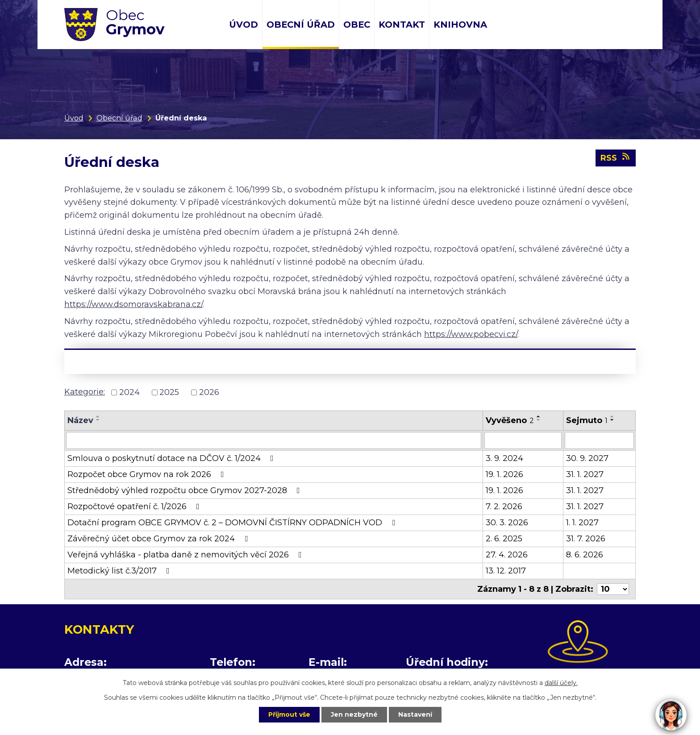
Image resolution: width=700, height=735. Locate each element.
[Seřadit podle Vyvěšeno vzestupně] (539, 416)
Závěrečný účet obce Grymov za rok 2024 (159, 539)
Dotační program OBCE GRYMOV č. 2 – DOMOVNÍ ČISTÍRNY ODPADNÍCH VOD (233, 523)
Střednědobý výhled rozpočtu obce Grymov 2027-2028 (185, 490)
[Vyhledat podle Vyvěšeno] (523, 440)
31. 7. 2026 (586, 539)
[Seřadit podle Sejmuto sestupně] (612, 420)
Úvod (244, 25)
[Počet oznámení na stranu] (613, 589)
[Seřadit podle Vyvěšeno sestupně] (539, 420)
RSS (616, 158)
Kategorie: (85, 392)
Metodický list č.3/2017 (120, 571)
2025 (169, 392)
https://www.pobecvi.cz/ (471, 334)
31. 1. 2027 (585, 474)
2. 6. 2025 (504, 539)
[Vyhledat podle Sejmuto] (599, 440)
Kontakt (402, 25)
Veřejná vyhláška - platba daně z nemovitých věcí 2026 (186, 555)
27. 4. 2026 (507, 555)
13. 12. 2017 (506, 571)
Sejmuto (587, 420)
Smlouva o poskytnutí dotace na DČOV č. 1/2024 (172, 458)
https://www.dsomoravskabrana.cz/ (133, 304)
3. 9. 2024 (504, 458)
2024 (129, 392)
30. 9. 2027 (587, 458)
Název (80, 420)
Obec (357, 25)
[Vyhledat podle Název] (274, 440)
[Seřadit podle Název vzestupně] (98, 416)
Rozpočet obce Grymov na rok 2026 (148, 474)
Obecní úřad (301, 25)
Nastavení (415, 714)
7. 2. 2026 (504, 507)
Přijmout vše (289, 714)
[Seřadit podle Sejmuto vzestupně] (612, 416)
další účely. (561, 683)
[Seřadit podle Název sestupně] (98, 420)
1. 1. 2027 (582, 523)
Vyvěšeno (510, 420)
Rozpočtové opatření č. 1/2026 (135, 507)
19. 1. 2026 (504, 474)
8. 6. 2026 (585, 555)
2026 (209, 392)
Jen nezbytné (354, 714)
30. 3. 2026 (507, 523)
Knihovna (460, 25)
